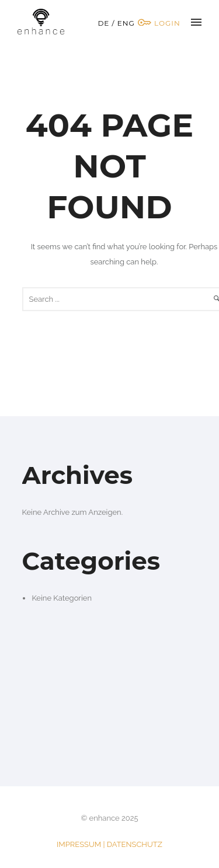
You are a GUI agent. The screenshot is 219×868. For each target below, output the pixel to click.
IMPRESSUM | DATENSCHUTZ (109, 844)
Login (159, 23)
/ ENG (124, 23)
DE (103, 23)
